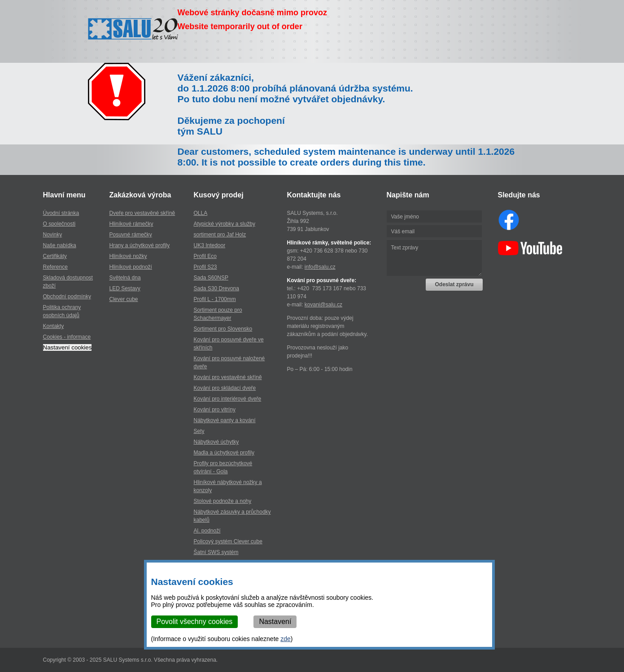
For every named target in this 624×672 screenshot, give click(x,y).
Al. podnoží (207, 531)
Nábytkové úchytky (216, 442)
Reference (55, 267)
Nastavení (275, 622)
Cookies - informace (67, 337)
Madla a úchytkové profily (224, 453)
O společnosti (59, 224)
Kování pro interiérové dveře (228, 399)
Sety (199, 431)
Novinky (53, 235)
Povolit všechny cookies (195, 622)
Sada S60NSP (211, 278)
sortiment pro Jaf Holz (220, 235)
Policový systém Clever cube (228, 541)
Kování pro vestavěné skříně (228, 377)
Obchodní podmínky (67, 297)
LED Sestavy (125, 288)
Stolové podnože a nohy (223, 501)
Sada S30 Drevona (216, 288)
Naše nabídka (60, 245)
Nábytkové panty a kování (225, 420)
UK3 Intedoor (210, 245)
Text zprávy (434, 258)
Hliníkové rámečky (131, 224)
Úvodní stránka (61, 213)
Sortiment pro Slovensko (223, 329)
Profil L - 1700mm (215, 299)
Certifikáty (55, 256)
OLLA (201, 213)
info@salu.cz (320, 267)
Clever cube (124, 299)
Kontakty (54, 326)
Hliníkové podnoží (131, 267)
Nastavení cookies (68, 347)
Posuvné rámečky (131, 235)
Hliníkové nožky (128, 256)
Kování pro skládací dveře (225, 388)
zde (286, 639)
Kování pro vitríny (215, 410)
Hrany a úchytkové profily (140, 245)
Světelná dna (125, 278)
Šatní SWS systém (216, 552)
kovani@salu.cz (323, 305)
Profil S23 (205, 267)
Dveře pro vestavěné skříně (142, 213)
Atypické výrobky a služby (225, 224)
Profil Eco (205, 256)
